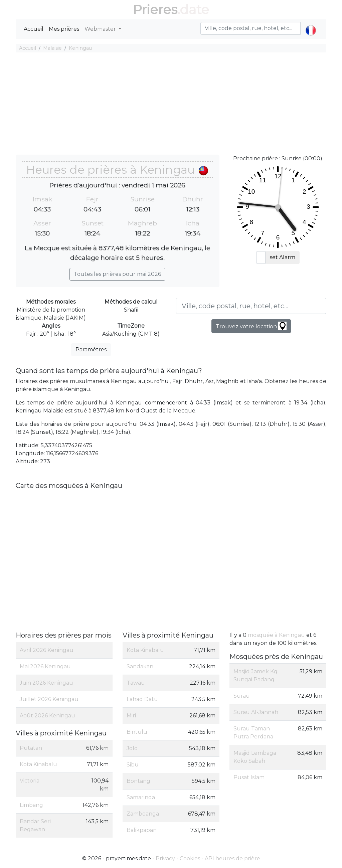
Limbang (31, 805)
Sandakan (140, 666)
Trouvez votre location (251, 326)
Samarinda (141, 797)
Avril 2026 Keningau (47, 650)
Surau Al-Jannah (256, 712)
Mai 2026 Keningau (45, 666)
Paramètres (91, 350)
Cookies (190, 858)
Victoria (30, 781)
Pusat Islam (249, 777)
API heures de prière (232, 858)
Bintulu (137, 732)
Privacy (165, 858)
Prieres (155, 10)
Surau (242, 696)
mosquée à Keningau (276, 635)
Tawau (136, 683)
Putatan (31, 748)
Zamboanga (143, 814)
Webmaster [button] (101, 29)
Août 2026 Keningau (47, 716)
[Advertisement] (171, 105)
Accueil (34, 29)
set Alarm (283, 257)
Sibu (133, 765)
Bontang (138, 781)
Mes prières (64, 29)
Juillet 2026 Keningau (49, 699)
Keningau (80, 48)
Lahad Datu (142, 699)
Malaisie (52, 48)
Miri (131, 716)
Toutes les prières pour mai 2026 (117, 274)
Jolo (132, 748)
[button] (311, 25)
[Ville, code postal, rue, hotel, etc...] (251, 306)
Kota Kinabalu (38, 764)
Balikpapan (142, 830)
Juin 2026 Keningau (46, 683)
